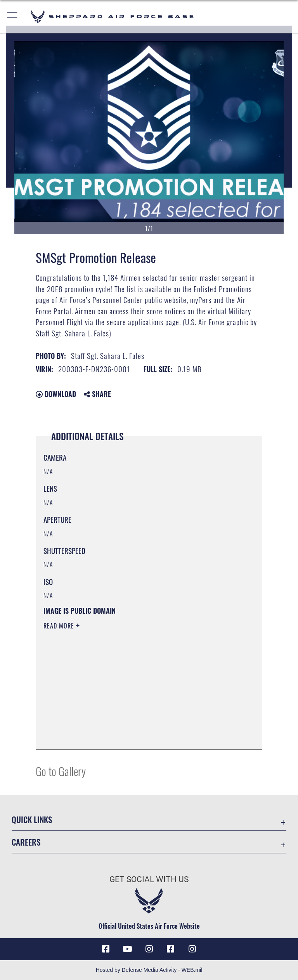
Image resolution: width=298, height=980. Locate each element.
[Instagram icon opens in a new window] (149, 949)
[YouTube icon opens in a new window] (127, 949)
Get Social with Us (149, 879)
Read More (60, 626)
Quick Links (32, 819)
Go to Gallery (61, 771)
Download (56, 394)
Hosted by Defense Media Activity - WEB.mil (149, 970)
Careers (26, 842)
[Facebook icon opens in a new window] (106, 949)
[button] (13, 17)
